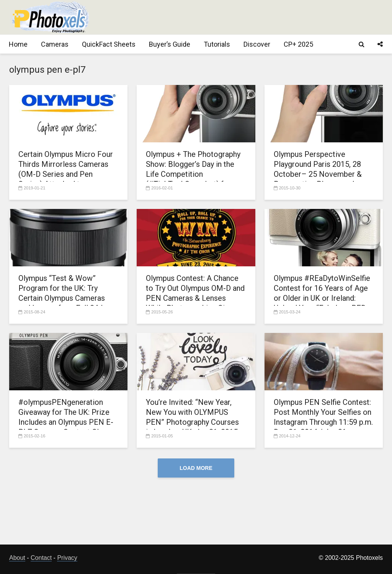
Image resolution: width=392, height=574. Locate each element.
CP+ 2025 (298, 44)
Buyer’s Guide (170, 44)
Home (18, 44)
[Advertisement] (243, 17)
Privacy (67, 558)
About (17, 558)
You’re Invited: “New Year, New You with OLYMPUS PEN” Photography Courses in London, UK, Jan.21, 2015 (192, 417)
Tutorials (217, 44)
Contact (41, 558)
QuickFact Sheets (109, 44)
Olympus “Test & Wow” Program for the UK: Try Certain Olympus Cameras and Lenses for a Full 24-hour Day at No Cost (67, 298)
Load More (196, 468)
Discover (257, 44)
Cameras (55, 44)
